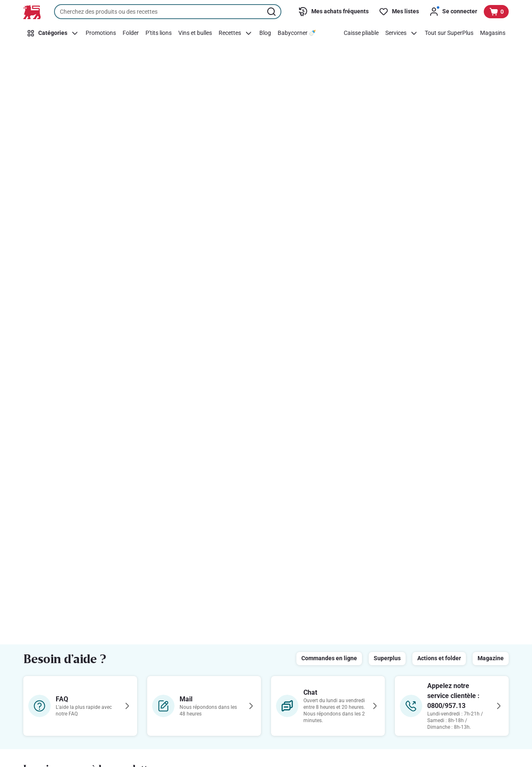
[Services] (402, 33)
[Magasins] (493, 33)
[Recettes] (236, 33)
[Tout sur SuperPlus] (449, 33)
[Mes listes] (399, 12)
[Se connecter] (453, 12)
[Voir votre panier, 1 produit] (496, 12)
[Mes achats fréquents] (333, 12)
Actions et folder (439, 658)
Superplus (387, 658)
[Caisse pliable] (361, 33)
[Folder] (131, 33)
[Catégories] (53, 33)
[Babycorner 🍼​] (297, 33)
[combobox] (168, 12)
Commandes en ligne (329, 658)
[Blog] (265, 33)
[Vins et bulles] (195, 33)
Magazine (491, 658)
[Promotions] (101, 33)
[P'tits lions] (159, 33)
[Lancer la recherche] (272, 12)
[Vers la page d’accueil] (32, 12)
